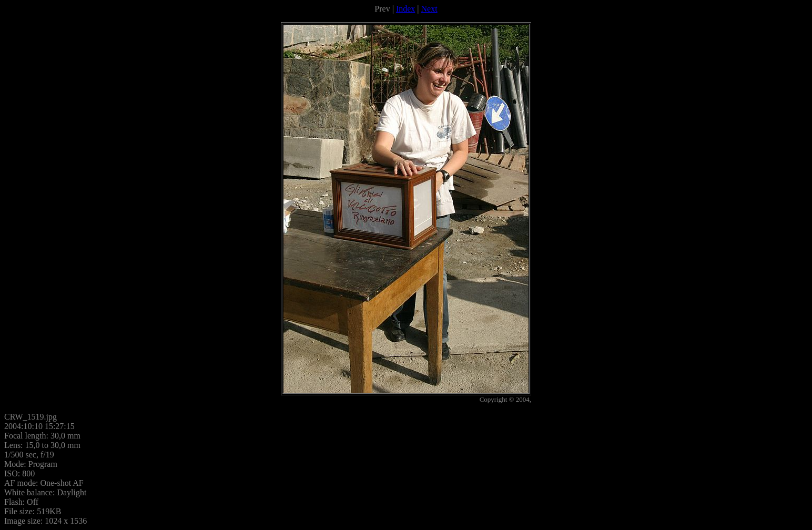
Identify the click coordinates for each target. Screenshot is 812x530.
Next (429, 9)
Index (405, 9)
